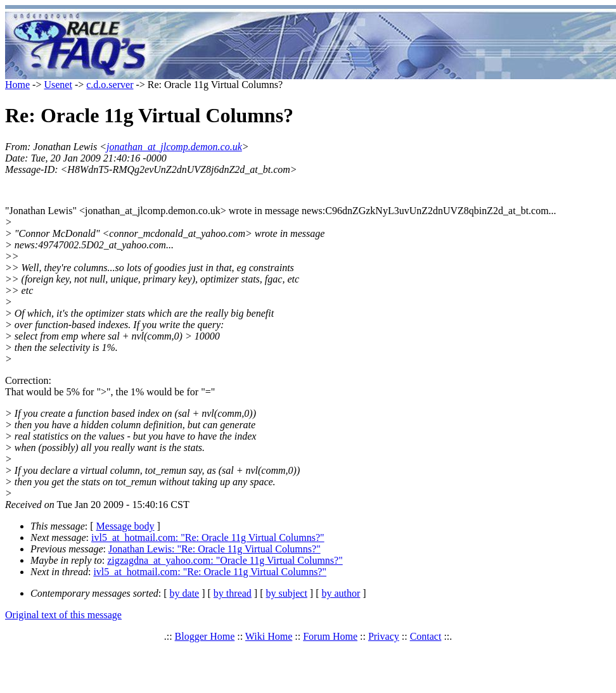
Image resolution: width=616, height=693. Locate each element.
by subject (287, 593)
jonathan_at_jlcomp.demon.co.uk (174, 147)
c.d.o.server (110, 85)
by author (341, 593)
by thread (233, 593)
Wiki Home (269, 636)
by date (185, 593)
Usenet (58, 85)
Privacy (384, 636)
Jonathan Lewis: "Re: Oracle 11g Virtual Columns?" (215, 549)
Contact (426, 636)
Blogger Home (205, 636)
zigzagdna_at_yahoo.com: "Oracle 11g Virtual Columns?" (225, 560)
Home (17, 85)
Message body (125, 526)
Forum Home (330, 636)
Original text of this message (63, 615)
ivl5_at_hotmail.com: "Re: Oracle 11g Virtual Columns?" (208, 537)
